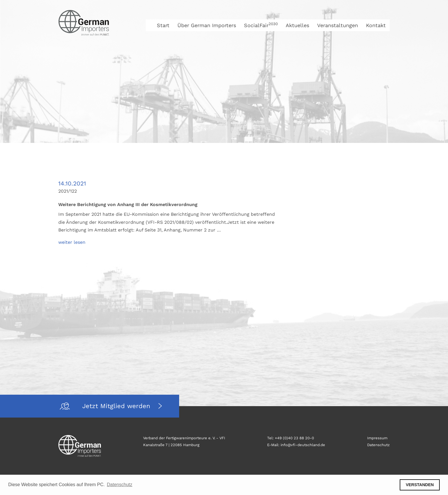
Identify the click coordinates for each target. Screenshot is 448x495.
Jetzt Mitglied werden (117, 406)
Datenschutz (378, 445)
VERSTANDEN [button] (420, 485)
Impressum (377, 438)
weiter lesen (72, 242)
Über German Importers (207, 25)
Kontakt (376, 25)
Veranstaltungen (338, 25)
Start (163, 25)
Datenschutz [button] (120, 485)
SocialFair (261, 25)
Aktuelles (297, 25)
